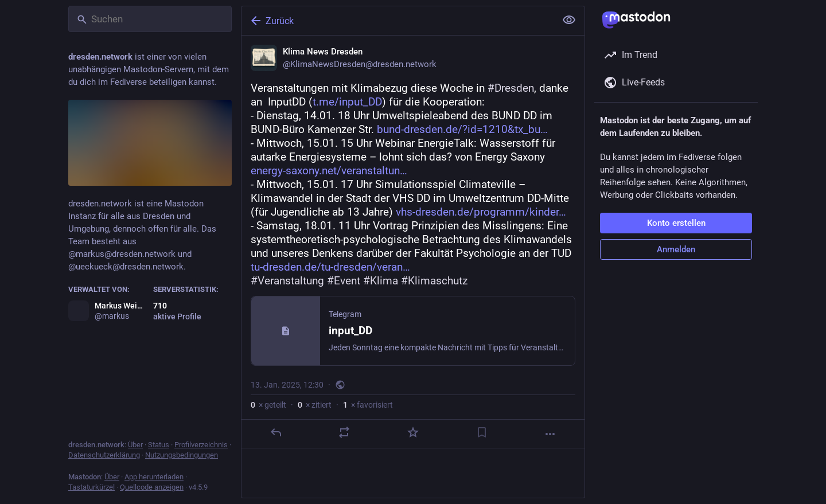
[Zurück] (398, 21)
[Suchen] (150, 19)
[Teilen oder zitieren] (344, 432)
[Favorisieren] (413, 432)
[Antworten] (276, 432)
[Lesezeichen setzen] (482, 432)
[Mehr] (550, 434)
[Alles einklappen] (569, 20)
